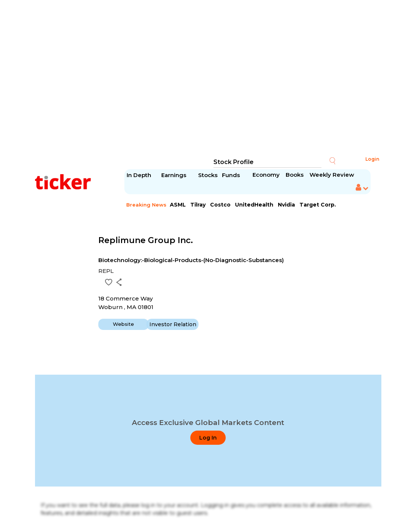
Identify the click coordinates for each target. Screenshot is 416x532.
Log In (208, 438)
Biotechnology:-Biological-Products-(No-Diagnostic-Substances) (191, 260)
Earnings (174, 175)
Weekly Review (332, 175)
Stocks (208, 175)
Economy (266, 175)
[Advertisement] (208, 78)
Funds (232, 175)
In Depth (139, 175)
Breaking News (146, 205)
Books (295, 175)
